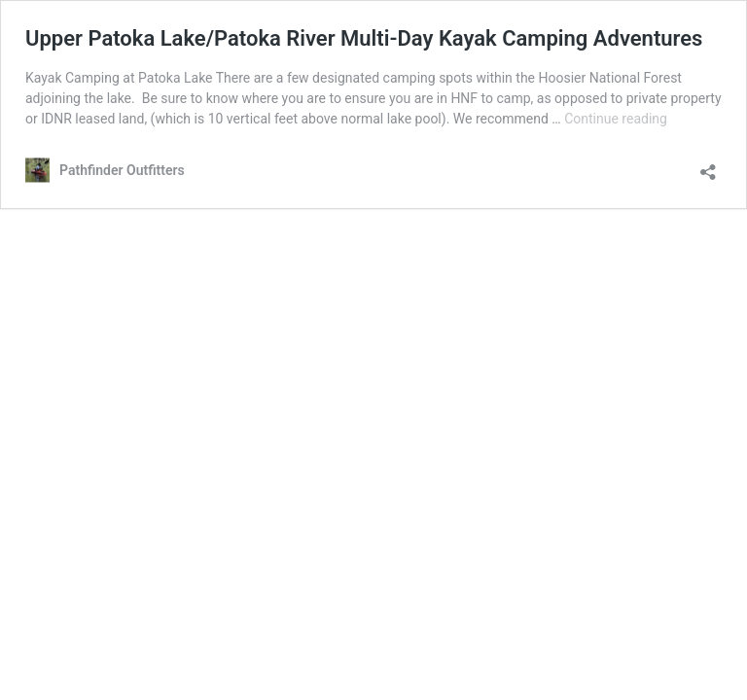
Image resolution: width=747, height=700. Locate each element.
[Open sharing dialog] (708, 166)
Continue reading (616, 119)
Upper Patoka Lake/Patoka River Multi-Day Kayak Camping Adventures (364, 38)
